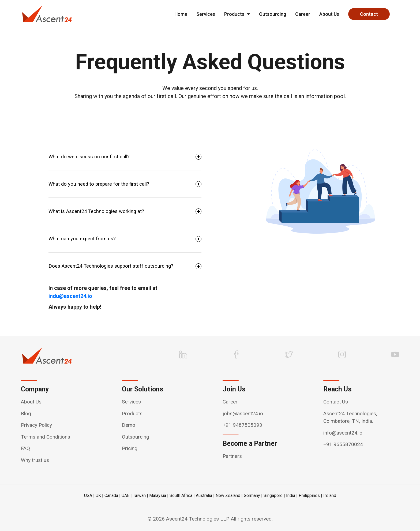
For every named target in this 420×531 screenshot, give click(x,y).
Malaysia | (159, 496)
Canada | (112, 496)
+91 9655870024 (343, 444)
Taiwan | (140, 496)
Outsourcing (273, 14)
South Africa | (182, 496)
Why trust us (35, 460)
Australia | (205, 496)
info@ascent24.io (343, 433)
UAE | (127, 496)
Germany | (253, 496)
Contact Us (336, 402)
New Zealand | (229, 496)
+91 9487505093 (242, 425)
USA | (89, 496)
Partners (232, 456)
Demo (129, 425)
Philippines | (310, 496)
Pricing (130, 448)
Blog (26, 414)
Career (303, 14)
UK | (100, 496)
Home (181, 14)
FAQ (25, 448)
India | (292, 496)
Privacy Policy (36, 425)
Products (237, 14)
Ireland (330, 496)
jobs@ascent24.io (243, 414)
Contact (369, 14)
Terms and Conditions (46, 437)
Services (206, 14)
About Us (329, 14)
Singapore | (274, 496)
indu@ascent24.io (70, 296)
